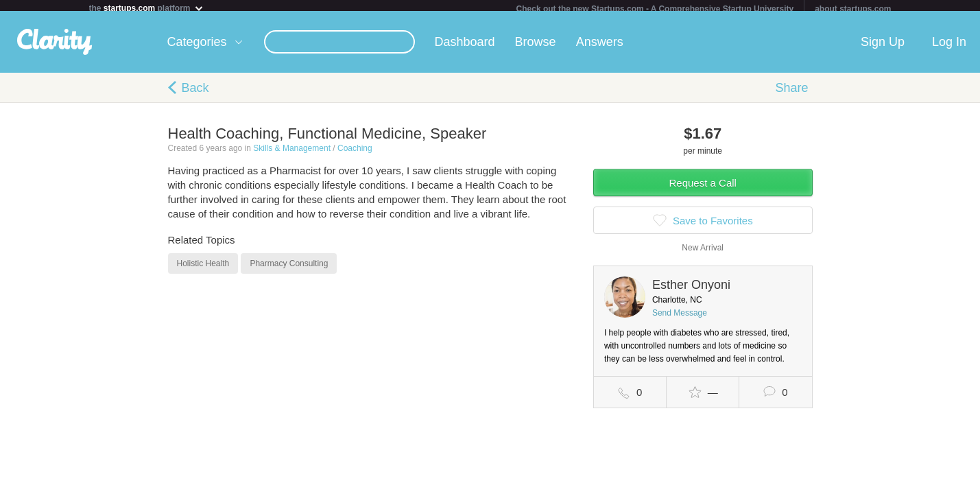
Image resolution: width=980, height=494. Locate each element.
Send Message (680, 318)
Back (195, 93)
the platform (147, 8)
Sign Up (883, 47)
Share (791, 93)
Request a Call (703, 188)
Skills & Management (292, 154)
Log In (949, 47)
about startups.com (853, 9)
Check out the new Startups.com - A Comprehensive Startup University (655, 9)
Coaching (355, 154)
